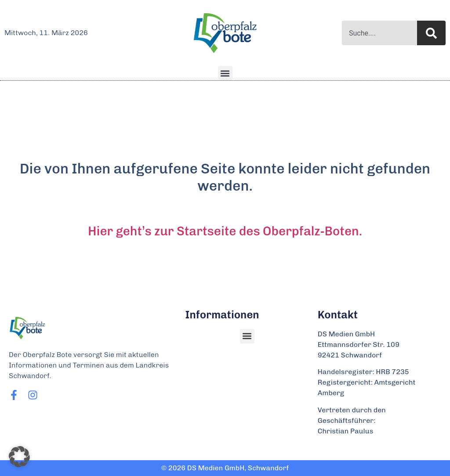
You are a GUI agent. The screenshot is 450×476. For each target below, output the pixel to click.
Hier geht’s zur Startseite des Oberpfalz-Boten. (225, 231)
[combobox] (379, 33)
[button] (225, 73)
